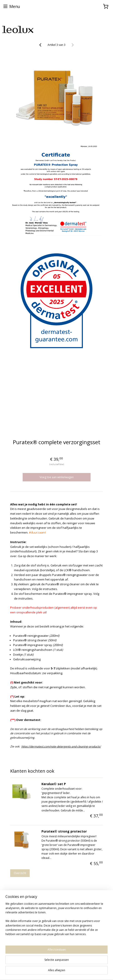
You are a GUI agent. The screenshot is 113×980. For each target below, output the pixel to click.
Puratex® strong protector (64, 831)
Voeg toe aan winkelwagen (57, 477)
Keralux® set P (54, 784)
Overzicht (20, 873)
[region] (56, 921)
